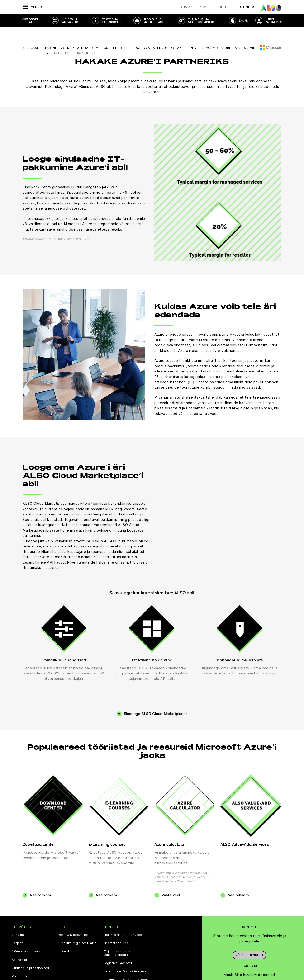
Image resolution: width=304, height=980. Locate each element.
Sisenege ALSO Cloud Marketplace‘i (156, 682)
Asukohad (19, 928)
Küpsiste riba (71, 968)
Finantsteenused (116, 911)
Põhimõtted (21, 945)
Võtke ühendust (249, 921)
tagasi (33, 34)
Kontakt (187, 7)
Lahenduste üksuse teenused (126, 940)
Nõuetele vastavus (26, 920)
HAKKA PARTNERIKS (274, 21)
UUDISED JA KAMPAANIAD (69, 21)
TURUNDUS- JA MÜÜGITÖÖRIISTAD (201, 21)
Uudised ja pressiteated (31, 936)
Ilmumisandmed (150, 968)
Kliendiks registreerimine (77, 911)
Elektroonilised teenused (123, 903)
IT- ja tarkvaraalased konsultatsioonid (119, 921)
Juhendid (65, 920)
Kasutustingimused (180, 968)
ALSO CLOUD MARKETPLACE (154, 21)
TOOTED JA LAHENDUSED (111, 21)
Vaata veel (171, 863)
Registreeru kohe (249, 955)
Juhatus (18, 903)
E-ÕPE (243, 21)
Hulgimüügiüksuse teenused (125, 948)
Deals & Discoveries (73, 903)
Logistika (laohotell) (119, 931)
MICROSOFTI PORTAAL (30, 21)
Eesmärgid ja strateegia (30, 953)
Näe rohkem (40, 863)
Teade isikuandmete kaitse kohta (109, 968)
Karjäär (17, 911)
